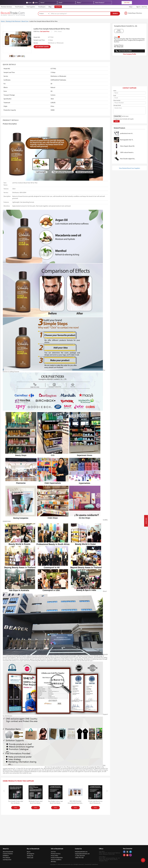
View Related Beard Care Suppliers (130, 168)
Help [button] (131, 7)
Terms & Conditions (56, 860)
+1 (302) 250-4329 (80, 856)
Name (115, 91)
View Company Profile (129, 54)
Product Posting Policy (57, 858)
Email (115, 96)
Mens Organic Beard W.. (128, 146)
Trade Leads (30, 858)
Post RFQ (58, 7)
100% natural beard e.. (127, 152)
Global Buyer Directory (135, 13)
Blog (50, 7)
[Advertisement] (129, 72)
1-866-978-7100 (79, 858)
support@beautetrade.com (82, 854)
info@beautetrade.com (81, 852)
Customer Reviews (8, 854)
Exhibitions (6, 856)
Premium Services (6, 7)
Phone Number (117, 100)
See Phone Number (125, 51)
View (16, 808)
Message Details (117, 105)
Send (117, 121)
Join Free (144, 7)
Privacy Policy (55, 856)
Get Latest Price (45, 31)
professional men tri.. (127, 133)
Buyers (29, 852)
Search (115, 13)
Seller (35, 3)
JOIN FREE (127, 3)
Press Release (6, 858)
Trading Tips (30, 856)
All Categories (31, 854)
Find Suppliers (31, 7)
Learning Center (7, 860)
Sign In (138, 7)
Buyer (29, 3)
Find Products (19, 7)
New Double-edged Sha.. (128, 159)
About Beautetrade (8, 852)
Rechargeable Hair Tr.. (127, 140)
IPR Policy (53, 862)
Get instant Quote (42, 47)
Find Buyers (42, 7)
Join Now (146, 521)
